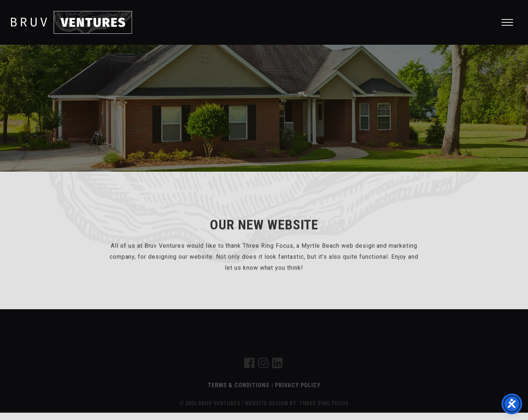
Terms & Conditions (239, 390)
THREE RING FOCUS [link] (324, 408)
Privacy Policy (298, 390)
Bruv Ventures (71, 22)
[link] (250, 370)
